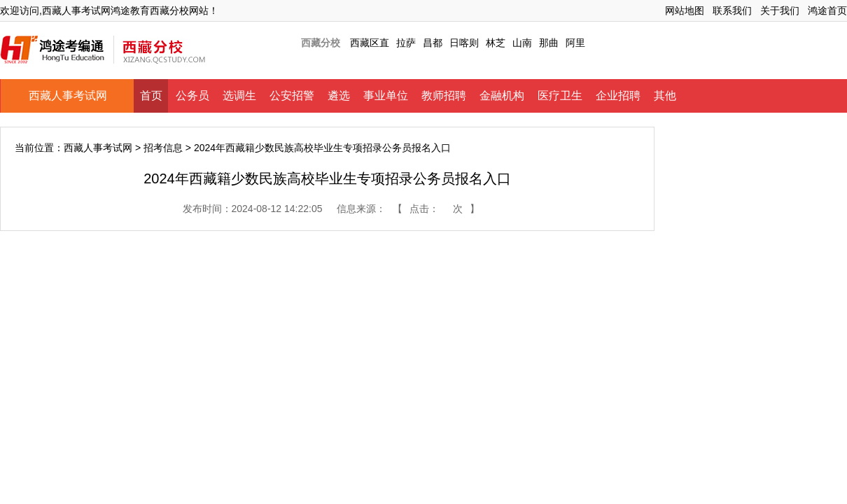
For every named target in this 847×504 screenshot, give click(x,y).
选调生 (239, 96)
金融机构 (502, 96)
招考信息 (163, 148)
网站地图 (685, 10)
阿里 (575, 43)
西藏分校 (321, 43)
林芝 (496, 43)
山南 (522, 43)
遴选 (339, 96)
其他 (665, 96)
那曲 (549, 43)
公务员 (192, 96)
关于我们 (780, 10)
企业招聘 (618, 96)
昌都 (433, 43)
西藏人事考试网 (68, 96)
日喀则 (464, 43)
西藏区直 (370, 43)
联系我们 (732, 10)
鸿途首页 (827, 10)
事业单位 (386, 96)
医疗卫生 (560, 96)
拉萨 (406, 43)
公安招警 (292, 96)
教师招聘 (444, 96)
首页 (151, 96)
